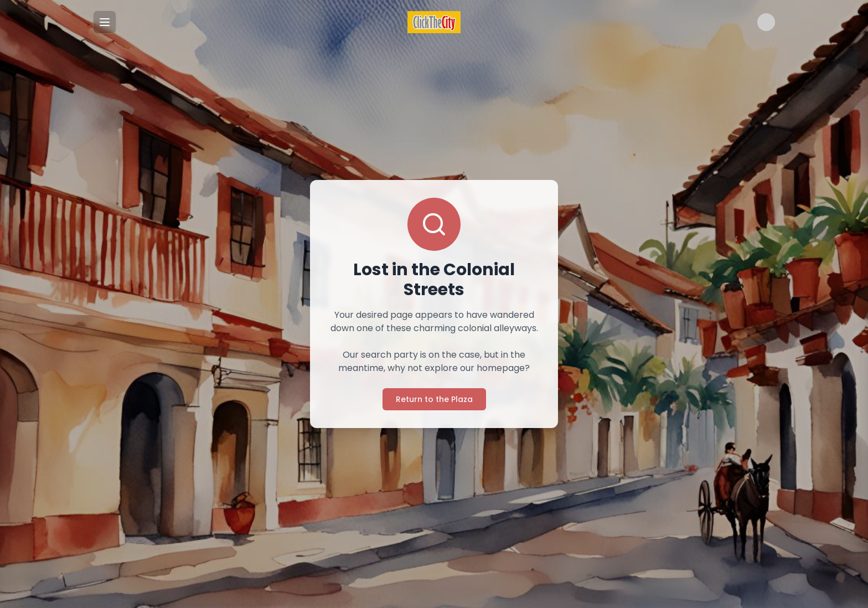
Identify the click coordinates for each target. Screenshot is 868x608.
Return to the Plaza (434, 399)
